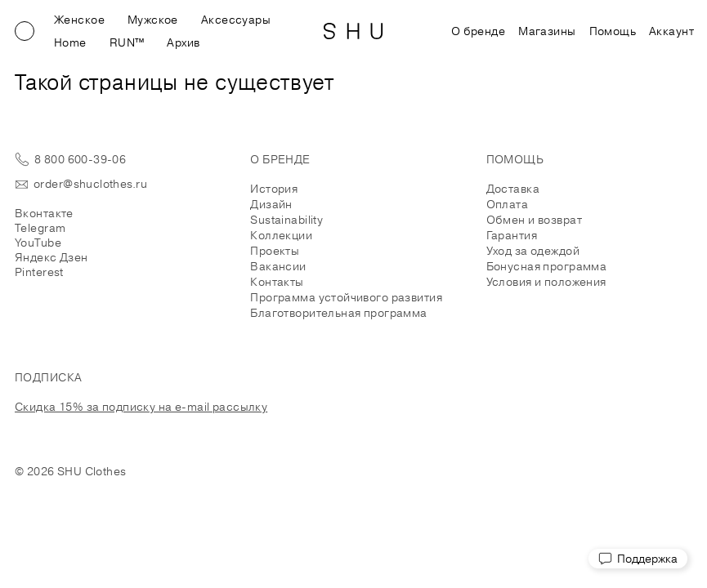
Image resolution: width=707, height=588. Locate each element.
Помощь (613, 31)
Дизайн (271, 204)
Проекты (275, 251)
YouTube (38, 243)
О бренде (478, 31)
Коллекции (281, 235)
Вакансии (278, 266)
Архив (183, 42)
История (274, 189)
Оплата (508, 204)
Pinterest (39, 272)
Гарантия (512, 235)
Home (70, 42)
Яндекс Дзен (51, 257)
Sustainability (286, 220)
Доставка (513, 189)
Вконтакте (44, 213)
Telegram (40, 228)
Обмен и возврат (534, 220)
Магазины (547, 31)
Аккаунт (671, 31)
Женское (79, 20)
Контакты (277, 282)
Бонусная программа (547, 266)
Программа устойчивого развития (346, 297)
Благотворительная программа (338, 313)
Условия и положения (546, 282)
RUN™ (127, 42)
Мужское (153, 20)
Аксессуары (236, 20)
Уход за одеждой (533, 251)
